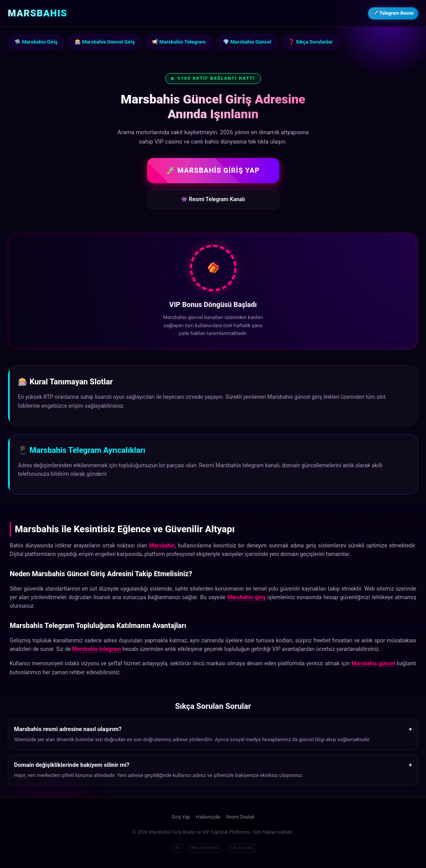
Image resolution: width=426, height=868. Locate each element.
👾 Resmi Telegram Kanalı (213, 199)
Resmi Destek (240, 817)
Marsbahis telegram (96, 649)
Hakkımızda (208, 817)
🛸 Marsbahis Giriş (36, 42)
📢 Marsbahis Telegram (179, 42)
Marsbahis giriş (246, 597)
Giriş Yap (181, 817)
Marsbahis (162, 545)
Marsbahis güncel (373, 663)
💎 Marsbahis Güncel (247, 42)
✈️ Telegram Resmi (393, 13)
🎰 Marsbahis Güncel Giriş (105, 42)
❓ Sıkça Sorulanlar (310, 42)
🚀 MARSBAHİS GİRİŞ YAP (213, 170)
